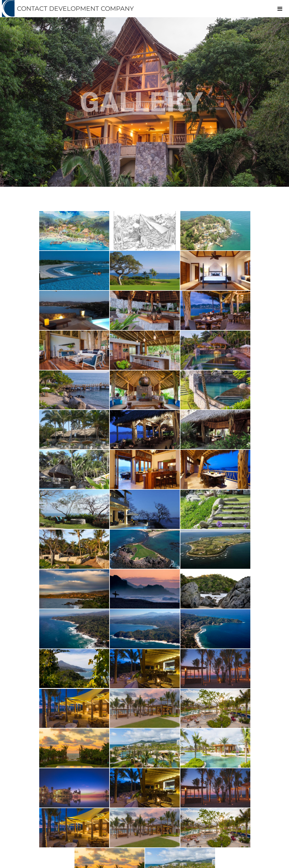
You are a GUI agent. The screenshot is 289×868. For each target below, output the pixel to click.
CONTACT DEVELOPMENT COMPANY (75, 8)
